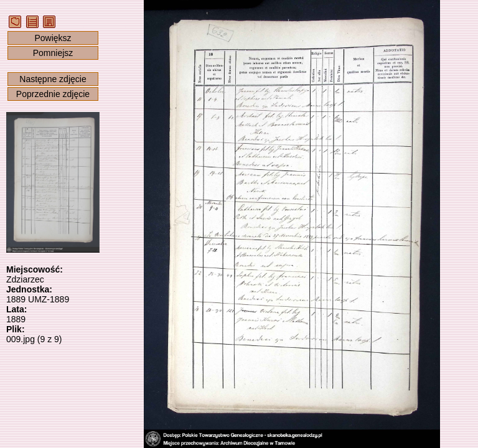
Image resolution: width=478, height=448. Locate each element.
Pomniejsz (53, 53)
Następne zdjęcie (53, 79)
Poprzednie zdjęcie (53, 94)
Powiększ (53, 38)
